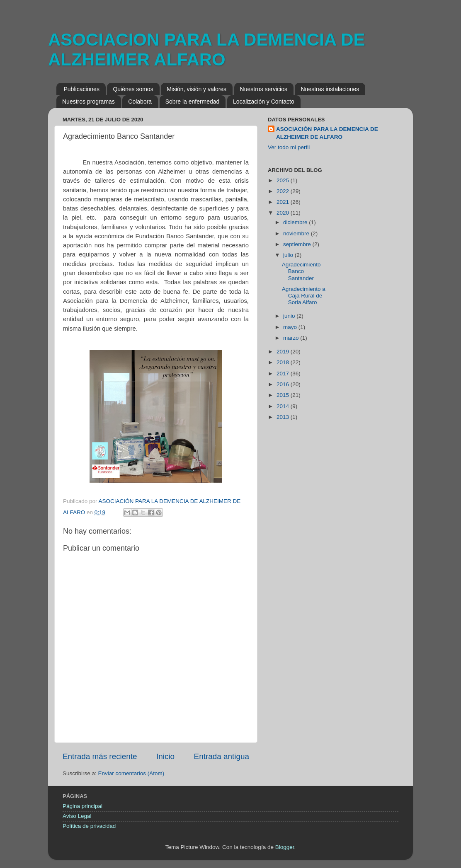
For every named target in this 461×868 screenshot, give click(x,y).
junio (290, 316)
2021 (284, 202)
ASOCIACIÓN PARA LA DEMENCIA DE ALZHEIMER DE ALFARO (327, 133)
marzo (292, 338)
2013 (284, 417)
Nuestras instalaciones (330, 89)
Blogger (285, 847)
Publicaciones (82, 89)
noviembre (297, 233)
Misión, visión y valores (197, 89)
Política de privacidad (89, 826)
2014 (284, 406)
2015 (284, 395)
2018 (284, 362)
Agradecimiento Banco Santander (301, 271)
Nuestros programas (89, 102)
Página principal (82, 806)
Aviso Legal (77, 816)
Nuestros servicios (264, 89)
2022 (284, 191)
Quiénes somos (133, 89)
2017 (284, 374)
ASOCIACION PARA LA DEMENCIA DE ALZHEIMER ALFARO (207, 50)
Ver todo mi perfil (289, 147)
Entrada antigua (222, 756)
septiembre (298, 244)
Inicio (165, 756)
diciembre (296, 222)
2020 (284, 213)
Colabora (140, 102)
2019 (284, 352)
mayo (291, 327)
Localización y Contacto (264, 102)
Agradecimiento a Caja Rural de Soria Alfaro (304, 296)
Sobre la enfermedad (193, 102)
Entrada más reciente (100, 756)
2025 (284, 180)
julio (289, 255)
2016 (284, 384)
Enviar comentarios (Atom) (131, 773)
